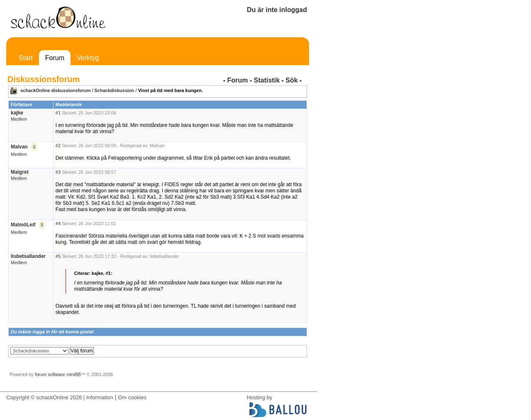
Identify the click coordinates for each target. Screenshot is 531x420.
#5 (58, 256)
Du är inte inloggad (277, 10)
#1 (58, 113)
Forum (55, 58)
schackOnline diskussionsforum (55, 90)
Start (26, 58)
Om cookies (132, 397)
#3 (58, 172)
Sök (291, 80)
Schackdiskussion (114, 90)
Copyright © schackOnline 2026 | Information (60, 397)
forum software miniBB (58, 374)
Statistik (267, 80)
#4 (58, 223)
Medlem (19, 119)
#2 (58, 146)
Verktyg (88, 58)
